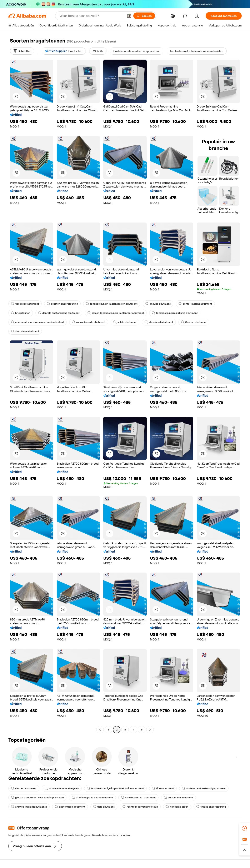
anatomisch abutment (70, 807)
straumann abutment (178, 798)
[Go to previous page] (100, 730)
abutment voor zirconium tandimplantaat (37, 322)
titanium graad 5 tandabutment (92, 798)
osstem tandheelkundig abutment (204, 788)
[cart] (185, 16)
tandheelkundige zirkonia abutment (175, 313)
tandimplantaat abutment (138, 798)
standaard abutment (159, 322)
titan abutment (163, 788)
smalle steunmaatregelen (62, 788)
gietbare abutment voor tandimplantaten (37, 798)
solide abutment (125, 322)
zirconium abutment (25, 331)
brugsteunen (21, 313)
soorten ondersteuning (62, 304)
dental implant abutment (195, 304)
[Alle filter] (22, 51)
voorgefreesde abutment (89, 322)
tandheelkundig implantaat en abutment (112, 304)
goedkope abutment (25, 304)
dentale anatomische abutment (59, 313)
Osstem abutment (194, 322)
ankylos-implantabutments (29, 807)
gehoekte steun (177, 807)
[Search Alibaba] (91, 16)
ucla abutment (104, 807)
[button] (129, 16)
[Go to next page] (150, 730)
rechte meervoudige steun (140, 807)
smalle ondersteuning (211, 807)
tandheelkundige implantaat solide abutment (115, 788)
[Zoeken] (144, 16)
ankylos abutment (158, 304)
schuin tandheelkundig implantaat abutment (116, 313)
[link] (245, 828)
